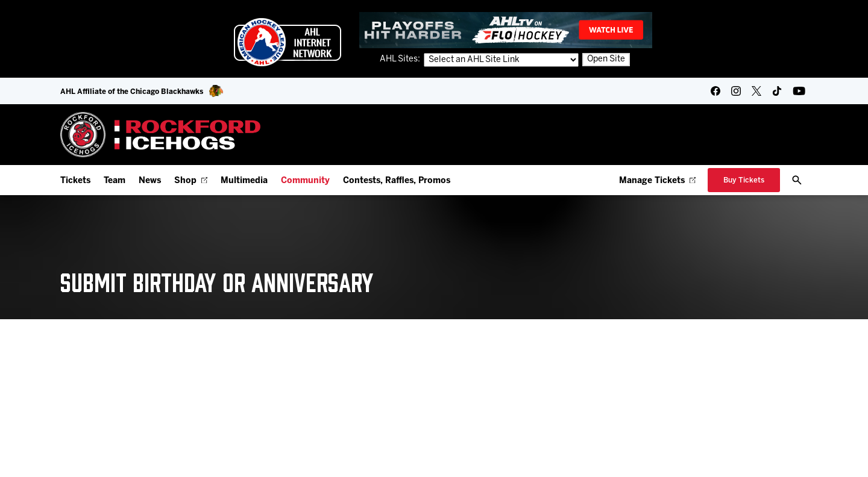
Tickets (75, 181)
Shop (191, 181)
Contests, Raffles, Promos (397, 181)
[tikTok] (777, 91)
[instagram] (736, 91)
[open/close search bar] (797, 180)
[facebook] (715, 91)
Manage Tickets (657, 181)
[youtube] (799, 91)
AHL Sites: (401, 60)
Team (115, 181)
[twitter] (756, 91)
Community (305, 181)
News (150, 181)
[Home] (161, 135)
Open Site (606, 60)
